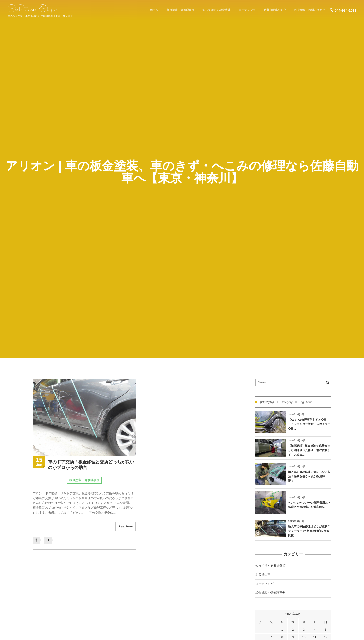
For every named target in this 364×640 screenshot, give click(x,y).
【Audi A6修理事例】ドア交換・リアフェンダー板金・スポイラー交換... (309, 424)
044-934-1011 (346, 10)
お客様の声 (263, 575)
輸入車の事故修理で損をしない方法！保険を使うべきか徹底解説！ (309, 476)
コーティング (265, 584)
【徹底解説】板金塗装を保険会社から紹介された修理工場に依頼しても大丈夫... (309, 450)
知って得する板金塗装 (270, 566)
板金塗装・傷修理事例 (84, 480)
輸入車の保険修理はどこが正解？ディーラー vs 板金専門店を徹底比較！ (309, 531)
